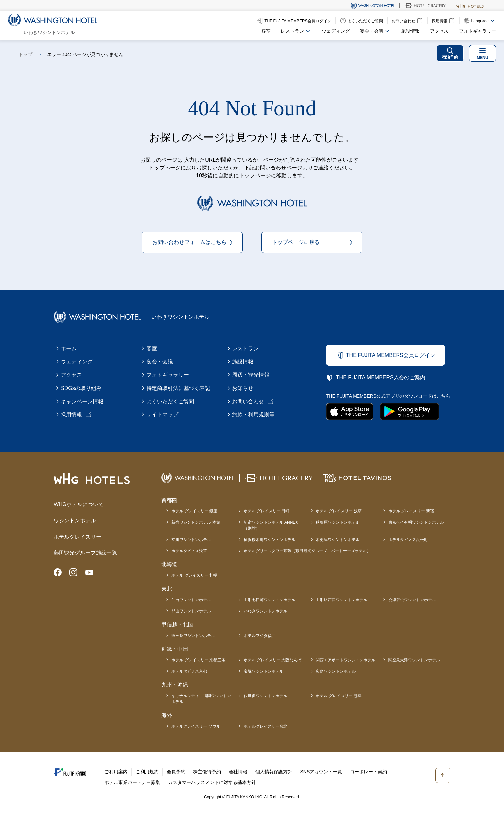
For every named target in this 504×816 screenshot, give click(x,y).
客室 (266, 31)
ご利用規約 (147, 772)
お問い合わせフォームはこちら (189, 242)
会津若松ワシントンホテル (412, 600)
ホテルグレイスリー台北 (266, 726)
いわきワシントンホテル (266, 611)
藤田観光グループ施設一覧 (85, 553)
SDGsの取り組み (81, 388)
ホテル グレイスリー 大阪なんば (273, 660)
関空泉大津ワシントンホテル (414, 660)
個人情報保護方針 (274, 772)
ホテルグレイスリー (77, 537)
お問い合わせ (248, 401)
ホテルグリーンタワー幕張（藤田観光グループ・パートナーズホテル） (307, 551)
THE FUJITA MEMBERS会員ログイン (391, 355)
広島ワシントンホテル (336, 671)
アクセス (439, 31)
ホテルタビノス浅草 (189, 551)
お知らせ (243, 388)
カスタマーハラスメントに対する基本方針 (212, 782)
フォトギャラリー (478, 31)
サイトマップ (162, 415)
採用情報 (71, 415)
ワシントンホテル (75, 521)
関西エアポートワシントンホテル (346, 660)
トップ (25, 54)
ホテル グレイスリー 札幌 (194, 575)
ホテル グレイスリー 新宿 (411, 511)
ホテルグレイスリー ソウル (196, 726)
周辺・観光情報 (251, 375)
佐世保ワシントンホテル (266, 696)
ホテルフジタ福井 (260, 636)
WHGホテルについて (79, 504)
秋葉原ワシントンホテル (338, 522)
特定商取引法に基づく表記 (178, 388)
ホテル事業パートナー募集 (132, 782)
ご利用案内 (116, 772)
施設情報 (410, 31)
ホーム (69, 348)
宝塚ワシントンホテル (264, 671)
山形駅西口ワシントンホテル (342, 600)
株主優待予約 (207, 772)
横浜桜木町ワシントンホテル (270, 540)
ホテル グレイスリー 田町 (267, 511)
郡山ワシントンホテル (191, 611)
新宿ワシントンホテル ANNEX (271, 526)
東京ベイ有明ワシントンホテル (416, 522)
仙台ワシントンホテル (191, 600)
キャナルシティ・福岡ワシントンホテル (201, 699)
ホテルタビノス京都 (189, 671)
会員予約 (176, 772)
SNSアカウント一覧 (321, 772)
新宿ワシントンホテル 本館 (196, 522)
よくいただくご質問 (170, 401)
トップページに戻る (296, 242)
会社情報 (238, 772)
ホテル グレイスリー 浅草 (339, 511)
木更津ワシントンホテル (338, 540)
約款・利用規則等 (253, 415)
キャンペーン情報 (82, 401)
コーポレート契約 (368, 772)
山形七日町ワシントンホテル (270, 600)
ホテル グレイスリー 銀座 (194, 511)
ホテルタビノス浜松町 (408, 540)
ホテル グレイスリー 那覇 (339, 696)
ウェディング (336, 31)
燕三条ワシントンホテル (193, 636)
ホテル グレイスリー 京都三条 (198, 660)
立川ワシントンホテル (191, 540)
